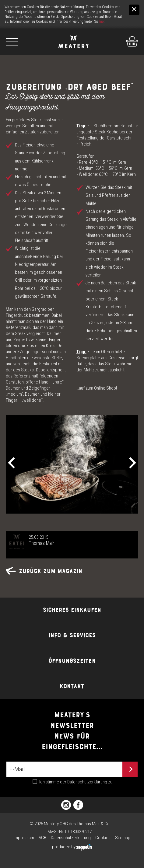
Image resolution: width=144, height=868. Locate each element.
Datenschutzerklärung (87, 782)
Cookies (103, 838)
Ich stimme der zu (76, 782)
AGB (42, 838)
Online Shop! (105, 388)
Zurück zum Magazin (44, 571)
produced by (72, 847)
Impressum (24, 838)
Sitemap (123, 838)
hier (102, 22)
